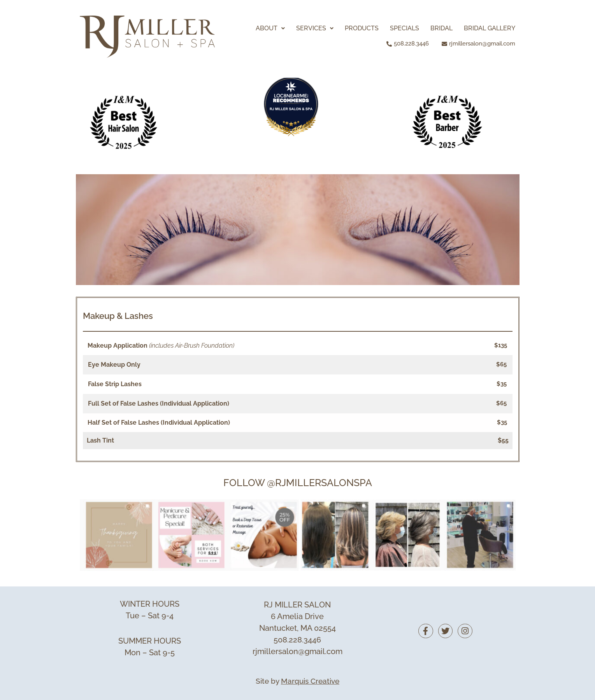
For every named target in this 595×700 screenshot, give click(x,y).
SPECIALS (405, 28)
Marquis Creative (310, 681)
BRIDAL (441, 28)
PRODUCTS (362, 28)
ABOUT (270, 28)
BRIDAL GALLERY (490, 28)
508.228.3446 (297, 640)
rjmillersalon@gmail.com (297, 651)
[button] (270, 28)
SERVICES (315, 28)
